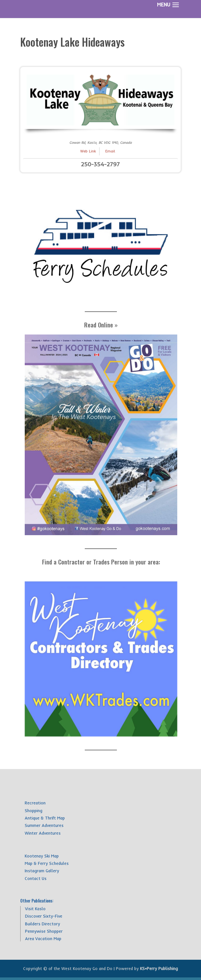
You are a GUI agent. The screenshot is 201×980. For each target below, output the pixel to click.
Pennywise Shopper (44, 931)
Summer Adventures (44, 825)
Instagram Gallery (42, 871)
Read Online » (101, 325)
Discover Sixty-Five (44, 916)
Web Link (88, 151)
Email (110, 151)
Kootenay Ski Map (42, 856)
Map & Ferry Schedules (47, 863)
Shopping (34, 811)
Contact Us (36, 878)
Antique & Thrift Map (45, 818)
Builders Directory (43, 924)
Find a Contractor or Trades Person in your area (100, 562)
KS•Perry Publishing (159, 968)
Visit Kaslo (35, 909)
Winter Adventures (43, 833)
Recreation (35, 803)
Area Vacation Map (43, 939)
